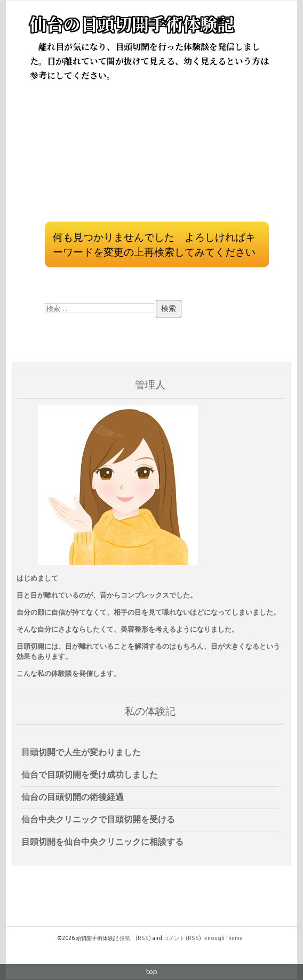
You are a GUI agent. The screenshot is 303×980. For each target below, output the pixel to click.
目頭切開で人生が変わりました (81, 752)
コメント (182, 938)
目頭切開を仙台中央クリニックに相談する (102, 842)
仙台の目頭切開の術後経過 (73, 797)
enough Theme (224, 938)
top (152, 971)
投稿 (135, 938)
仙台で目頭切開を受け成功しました (90, 774)
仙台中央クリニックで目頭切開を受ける (98, 819)
